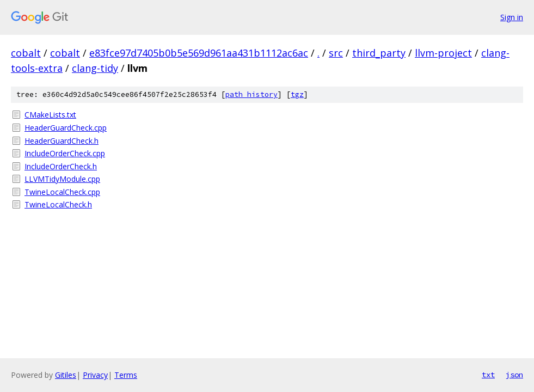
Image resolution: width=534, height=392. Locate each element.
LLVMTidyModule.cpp (62, 179)
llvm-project (443, 53)
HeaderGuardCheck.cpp (66, 128)
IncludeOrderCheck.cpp (65, 153)
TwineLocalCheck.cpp (62, 192)
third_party (379, 53)
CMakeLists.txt (50, 115)
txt (488, 375)
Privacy (95, 375)
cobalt (26, 53)
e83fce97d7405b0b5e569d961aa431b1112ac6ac (199, 53)
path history (251, 94)
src (336, 53)
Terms (126, 375)
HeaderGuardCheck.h (62, 141)
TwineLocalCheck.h (58, 204)
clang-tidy (95, 68)
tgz (297, 94)
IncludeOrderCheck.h (61, 166)
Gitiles (66, 375)
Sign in (512, 17)
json (514, 375)
